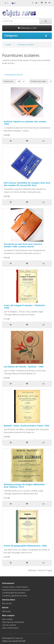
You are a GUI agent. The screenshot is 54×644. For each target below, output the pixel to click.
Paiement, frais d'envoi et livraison (16, 590)
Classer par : (9, 81)
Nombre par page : (39, 81)
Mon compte (7, 619)
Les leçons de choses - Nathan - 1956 (24, 367)
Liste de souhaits (9, 625)
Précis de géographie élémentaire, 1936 (25, 546)
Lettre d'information (10, 628)
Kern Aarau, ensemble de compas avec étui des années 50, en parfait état (27, 184)
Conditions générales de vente (15, 596)
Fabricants (6, 611)
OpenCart (19, 638)
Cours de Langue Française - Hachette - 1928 (25, 306)
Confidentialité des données (14, 593)
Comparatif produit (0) (13, 75)
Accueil (8, 45)
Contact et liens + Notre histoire (15, 587)
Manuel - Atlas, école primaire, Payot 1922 (26, 425)
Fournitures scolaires (26, 45)
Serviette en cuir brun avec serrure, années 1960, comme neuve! (23, 245)
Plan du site (7, 603)
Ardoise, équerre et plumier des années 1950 (25, 123)
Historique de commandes (13, 622)
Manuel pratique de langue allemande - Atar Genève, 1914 (25, 486)
